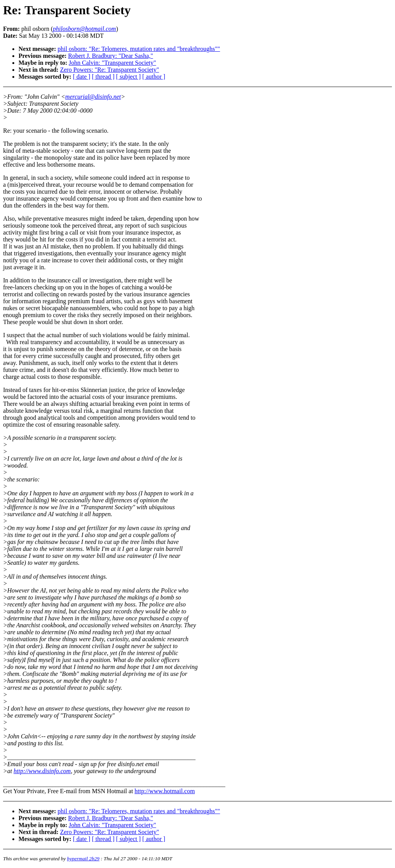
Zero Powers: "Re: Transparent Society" (110, 70)
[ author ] (154, 77)
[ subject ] (128, 77)
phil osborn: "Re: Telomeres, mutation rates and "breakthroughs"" (139, 49)
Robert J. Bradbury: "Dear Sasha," (111, 56)
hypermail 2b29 (83, 859)
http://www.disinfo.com (42, 771)
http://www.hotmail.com (165, 791)
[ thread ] (103, 77)
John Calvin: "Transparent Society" (112, 63)
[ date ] (82, 77)
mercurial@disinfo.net (93, 97)
